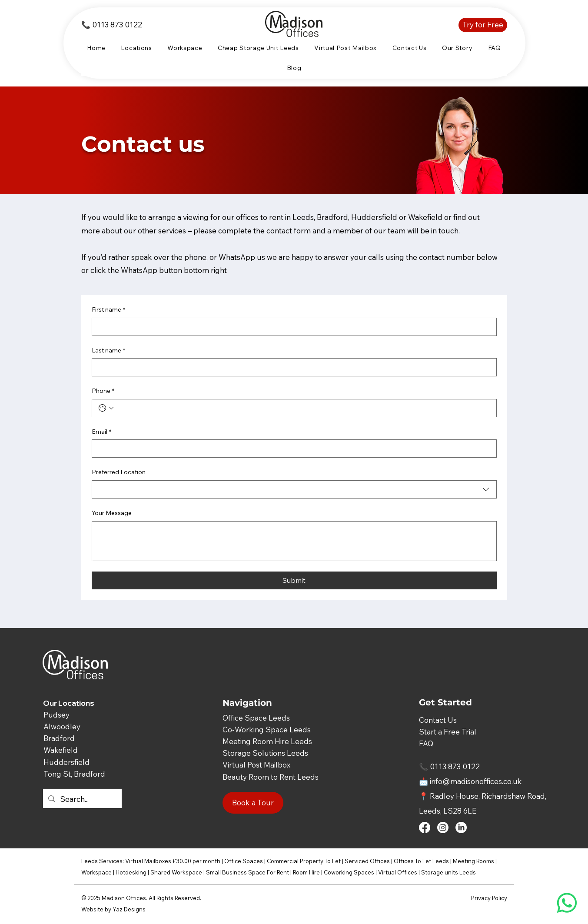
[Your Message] (294, 541)
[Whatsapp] (567, 903)
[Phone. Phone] (303, 408)
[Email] (292, 449)
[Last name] (292, 367)
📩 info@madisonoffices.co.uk (470, 781)
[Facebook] (425, 828)
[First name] (292, 327)
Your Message (112, 513)
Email (101, 432)
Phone (103, 391)
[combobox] (294, 489)
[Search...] (82, 799)
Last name (108, 351)
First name (108, 310)
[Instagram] (443, 828)
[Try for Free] (483, 25)
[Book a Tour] (253, 803)
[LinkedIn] (461, 828)
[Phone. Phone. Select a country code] (106, 408)
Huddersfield (66, 762)
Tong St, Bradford (74, 774)
